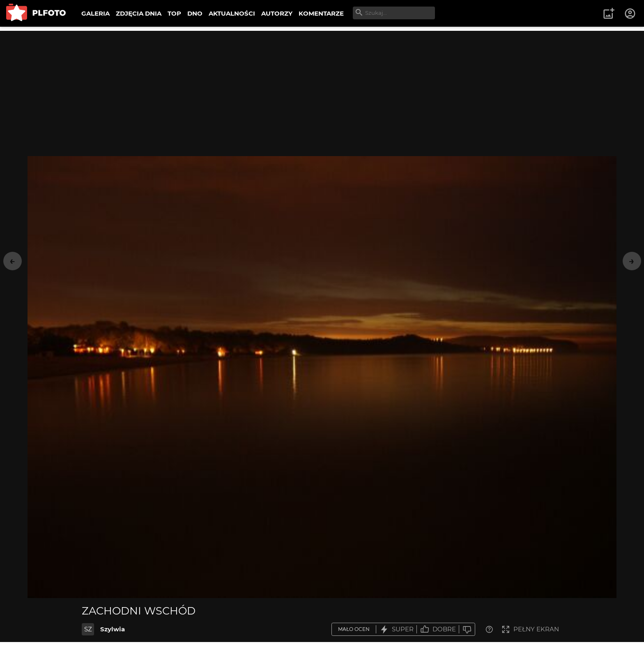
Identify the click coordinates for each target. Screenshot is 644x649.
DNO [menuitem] (195, 13)
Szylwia (113, 629)
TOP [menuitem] (174, 13)
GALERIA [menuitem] (95, 13)
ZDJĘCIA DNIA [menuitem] (139, 13)
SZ (88, 629)
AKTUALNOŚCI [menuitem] (232, 13)
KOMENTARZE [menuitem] (321, 13)
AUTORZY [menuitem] (277, 13)
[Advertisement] (322, 88)
